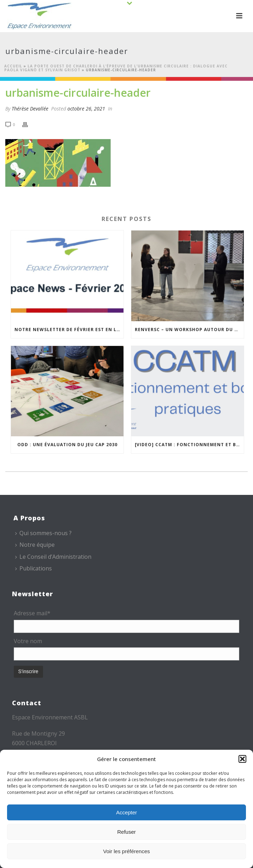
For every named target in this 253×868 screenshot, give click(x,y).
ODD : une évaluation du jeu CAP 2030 (67, 445)
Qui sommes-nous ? (43, 533)
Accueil (13, 66)
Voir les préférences (126, 851)
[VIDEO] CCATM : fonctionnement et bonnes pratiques (189, 445)
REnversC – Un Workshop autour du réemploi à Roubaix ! (189, 330)
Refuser (126, 832)
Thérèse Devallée (30, 109)
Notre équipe (35, 545)
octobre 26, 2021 (86, 109)
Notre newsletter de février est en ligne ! (69, 330)
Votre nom (28, 641)
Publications (34, 568)
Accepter (126, 812)
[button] (242, 759)
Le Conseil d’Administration (53, 557)
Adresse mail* (32, 613)
